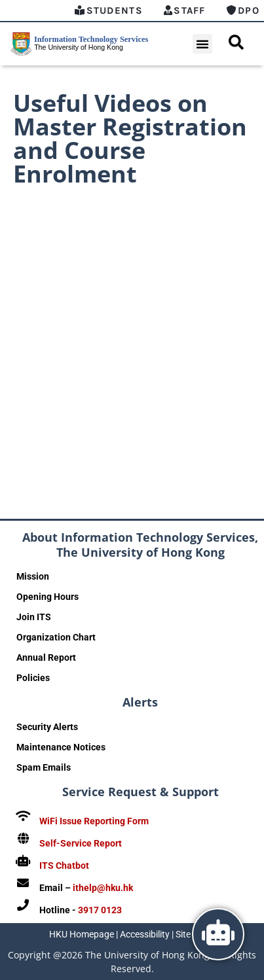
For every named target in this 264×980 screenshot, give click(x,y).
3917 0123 (100, 910)
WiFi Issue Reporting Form (94, 821)
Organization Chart (56, 637)
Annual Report (46, 657)
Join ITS (34, 617)
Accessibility (145, 934)
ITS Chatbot (64, 866)
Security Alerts (47, 727)
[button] (202, 44)
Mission (33, 576)
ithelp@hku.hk (103, 888)
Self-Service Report (81, 843)
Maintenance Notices (61, 747)
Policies (33, 678)
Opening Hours (47, 597)
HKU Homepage (82, 934)
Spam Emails (44, 767)
